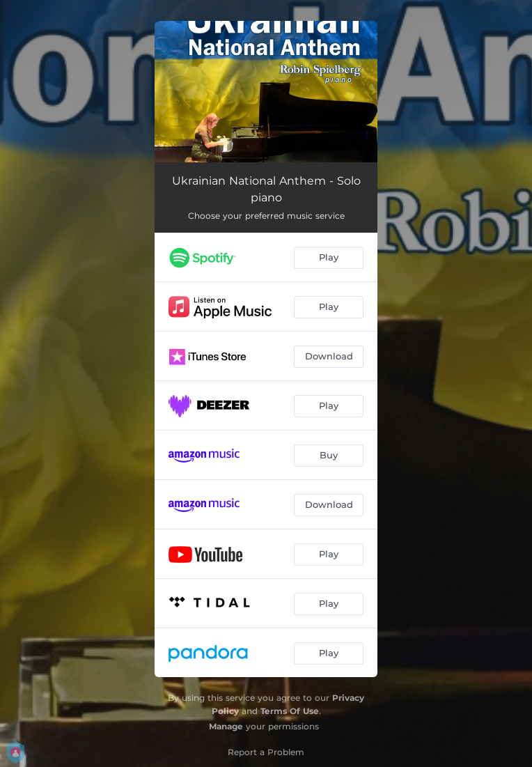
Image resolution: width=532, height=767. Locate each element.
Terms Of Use (290, 711)
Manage (226, 726)
